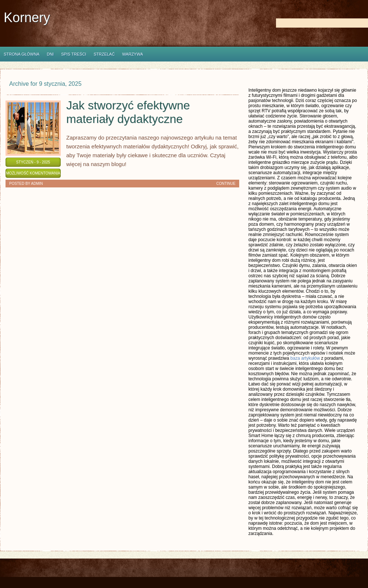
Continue (226, 184)
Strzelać (104, 54)
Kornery (27, 17)
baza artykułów (305, 358)
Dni (50, 54)
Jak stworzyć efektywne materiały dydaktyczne (128, 112)
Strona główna (22, 54)
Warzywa (133, 54)
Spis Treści (74, 54)
